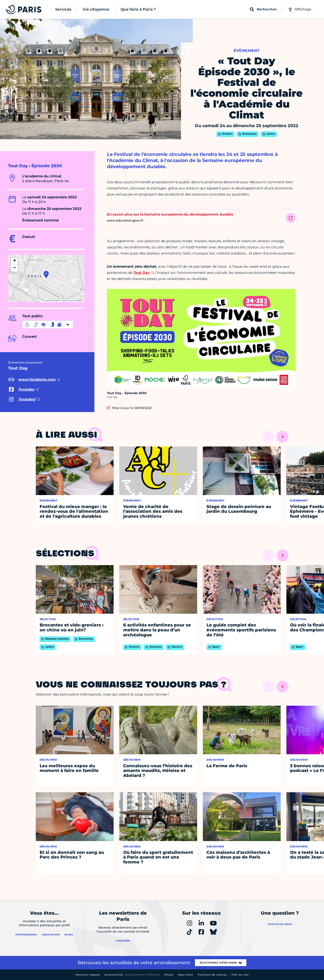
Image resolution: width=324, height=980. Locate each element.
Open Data (185, 975)
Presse (169, 975)
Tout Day (141, 273)
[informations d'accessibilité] (48, 325)
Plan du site (240, 975)
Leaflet (46, 300)
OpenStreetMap (67, 300)
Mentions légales (88, 975)
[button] (46, 275)
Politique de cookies (212, 975)
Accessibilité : (132, 975)
